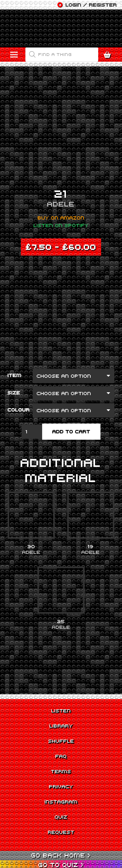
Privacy (61, 786)
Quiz (61, 817)
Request (61, 832)
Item (15, 375)
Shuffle (61, 741)
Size (14, 393)
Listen (61, 710)
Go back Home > (61, 855)
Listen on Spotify (61, 225)
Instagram (61, 802)
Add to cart (71, 431)
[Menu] (14, 55)
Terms (61, 771)
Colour (19, 410)
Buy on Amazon (61, 218)
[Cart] (109, 55)
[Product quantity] (32, 432)
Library (61, 726)
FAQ (61, 756)
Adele (61, 204)
